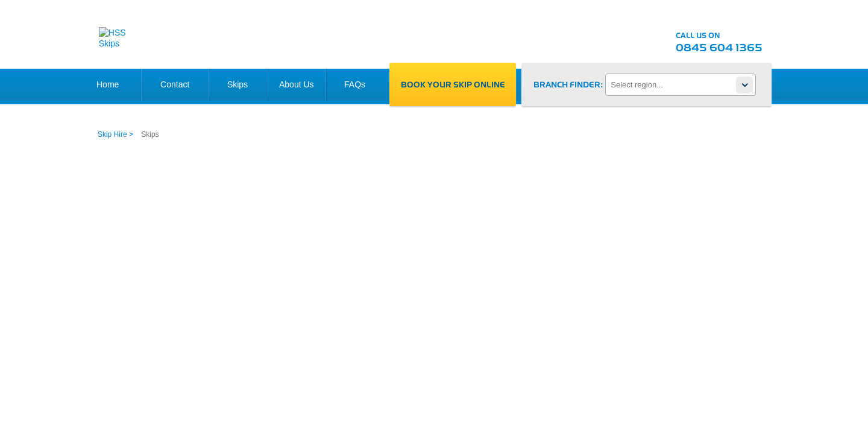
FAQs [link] (355, 84)
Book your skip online (453, 84)
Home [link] (108, 84)
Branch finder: (568, 84)
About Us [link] (297, 84)
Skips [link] (237, 84)
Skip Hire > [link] (115, 134)
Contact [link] (175, 84)
